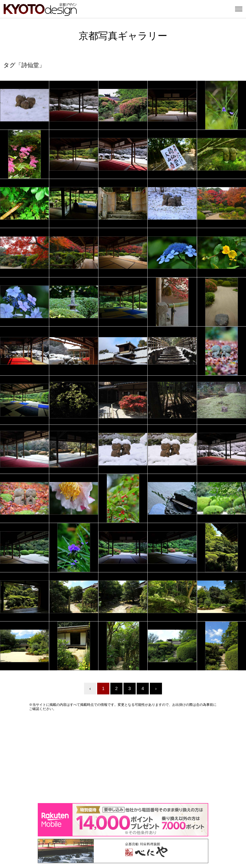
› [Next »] (156, 689)
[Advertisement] (123, 757)
